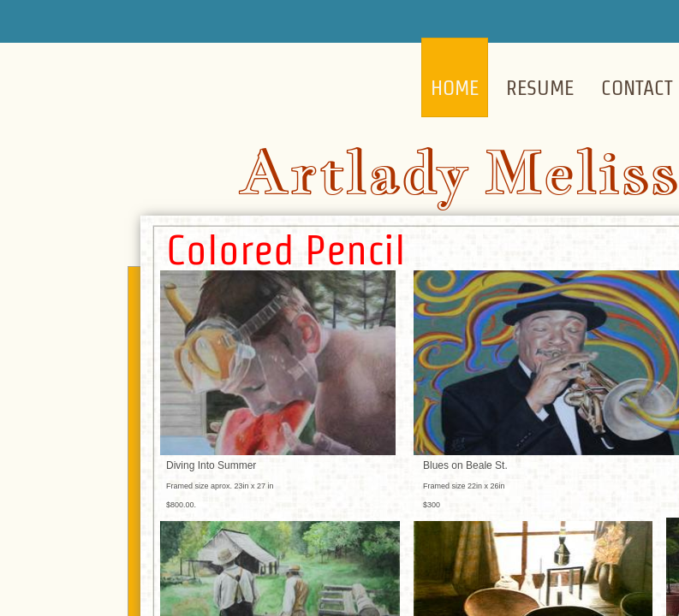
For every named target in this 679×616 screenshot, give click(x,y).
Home (455, 88)
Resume (540, 88)
